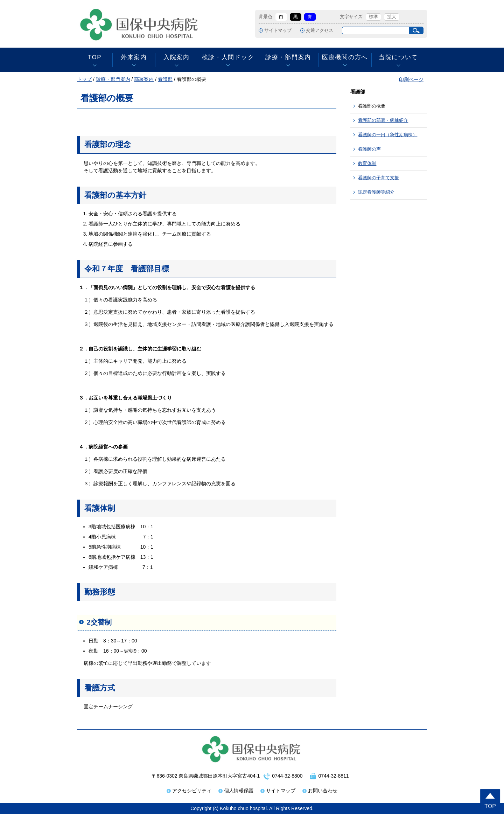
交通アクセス (320, 30)
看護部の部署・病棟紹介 (383, 120)
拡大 (392, 17)
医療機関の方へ (345, 57)
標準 (373, 17)
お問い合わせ (323, 791)
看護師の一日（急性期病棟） (388, 135)
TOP (95, 57)
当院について (398, 57)
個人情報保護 (239, 791)
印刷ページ (411, 79)
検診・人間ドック (228, 57)
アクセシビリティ (192, 791)
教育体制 (367, 163)
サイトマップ (278, 30)
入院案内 (177, 57)
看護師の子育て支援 (379, 178)
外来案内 (134, 57)
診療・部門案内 (288, 57)
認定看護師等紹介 (376, 192)
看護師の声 (369, 149)
